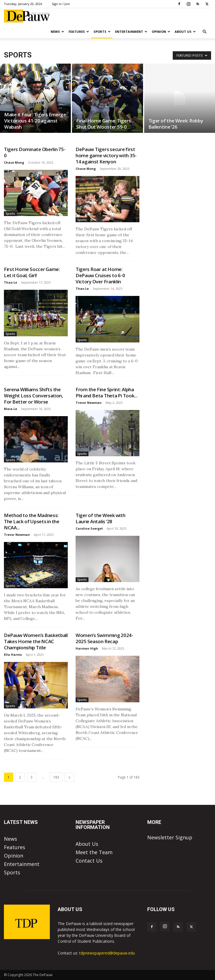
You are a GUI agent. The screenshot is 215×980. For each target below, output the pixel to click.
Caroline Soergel (89, 528)
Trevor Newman (89, 403)
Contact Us (89, 861)
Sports (102, 32)
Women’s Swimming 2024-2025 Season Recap (104, 638)
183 (56, 777)
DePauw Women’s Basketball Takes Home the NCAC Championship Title (36, 641)
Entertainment (131, 32)
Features (79, 32)
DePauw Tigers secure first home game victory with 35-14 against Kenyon (106, 155)
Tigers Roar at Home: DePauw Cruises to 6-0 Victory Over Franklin (100, 275)
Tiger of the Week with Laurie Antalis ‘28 (100, 518)
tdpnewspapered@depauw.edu (107, 953)
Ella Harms (13, 655)
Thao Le (10, 282)
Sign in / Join (61, 4)
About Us (185, 32)
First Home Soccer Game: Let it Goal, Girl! (32, 272)
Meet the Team (94, 852)
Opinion (161, 32)
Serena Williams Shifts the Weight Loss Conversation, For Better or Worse (34, 396)
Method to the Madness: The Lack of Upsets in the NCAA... (32, 521)
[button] (204, 31)
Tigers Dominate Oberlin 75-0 (35, 152)
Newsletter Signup (170, 837)
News (57, 32)
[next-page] (69, 777)
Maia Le (10, 409)
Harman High (87, 648)
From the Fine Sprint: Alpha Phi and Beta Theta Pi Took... (107, 392)
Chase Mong (14, 162)
